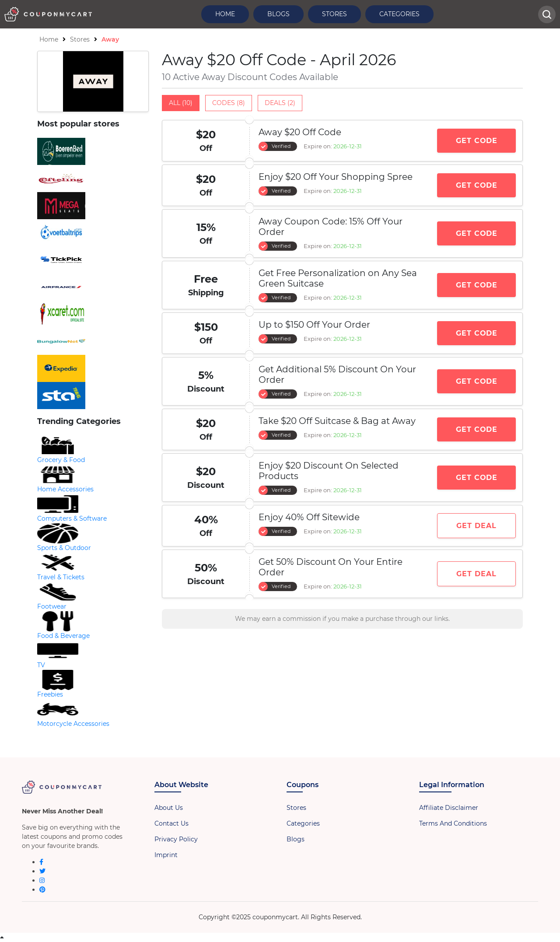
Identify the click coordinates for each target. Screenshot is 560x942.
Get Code (476, 141)
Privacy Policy (176, 839)
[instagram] (42, 880)
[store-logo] (93, 151)
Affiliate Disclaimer (449, 808)
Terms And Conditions (453, 823)
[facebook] (41, 862)
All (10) (181, 103)
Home (225, 14)
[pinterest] (42, 889)
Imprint (166, 855)
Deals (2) (280, 103)
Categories (399, 14)
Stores (334, 14)
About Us (169, 808)
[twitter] (42, 871)
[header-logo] (48, 14)
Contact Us (171, 823)
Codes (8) (229, 103)
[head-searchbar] (547, 14)
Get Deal (476, 526)
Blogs (278, 14)
